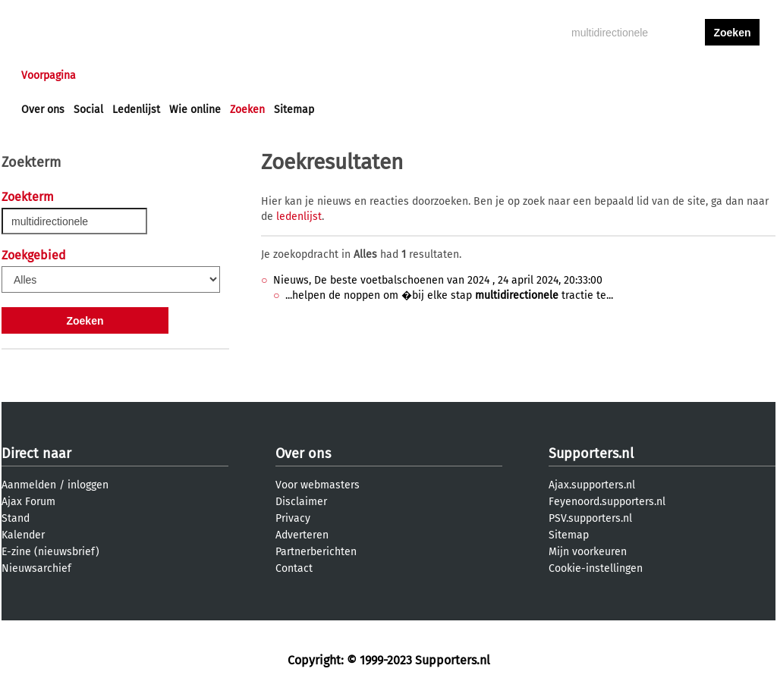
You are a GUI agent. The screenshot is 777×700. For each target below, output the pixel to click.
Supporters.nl (591, 454)
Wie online (195, 110)
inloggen (674, 75)
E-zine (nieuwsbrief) (50, 552)
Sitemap (294, 110)
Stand (16, 518)
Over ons (43, 110)
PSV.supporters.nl (590, 518)
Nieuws (113, 75)
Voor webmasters (318, 485)
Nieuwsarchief (36, 568)
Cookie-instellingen (596, 568)
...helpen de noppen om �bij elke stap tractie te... (449, 295)
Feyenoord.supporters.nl (607, 502)
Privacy (293, 518)
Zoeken (247, 110)
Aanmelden (29, 485)
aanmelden (732, 75)
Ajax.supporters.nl (592, 485)
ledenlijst (299, 217)
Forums (169, 75)
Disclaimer (301, 502)
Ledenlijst (136, 110)
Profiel (333, 75)
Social (88, 110)
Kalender (23, 535)
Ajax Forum (28, 502)
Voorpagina (49, 75)
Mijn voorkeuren (588, 552)
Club (288, 75)
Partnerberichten (316, 552)
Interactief (232, 75)
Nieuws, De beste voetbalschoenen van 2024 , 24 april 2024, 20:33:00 (438, 280)
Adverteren (302, 535)
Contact (294, 568)
